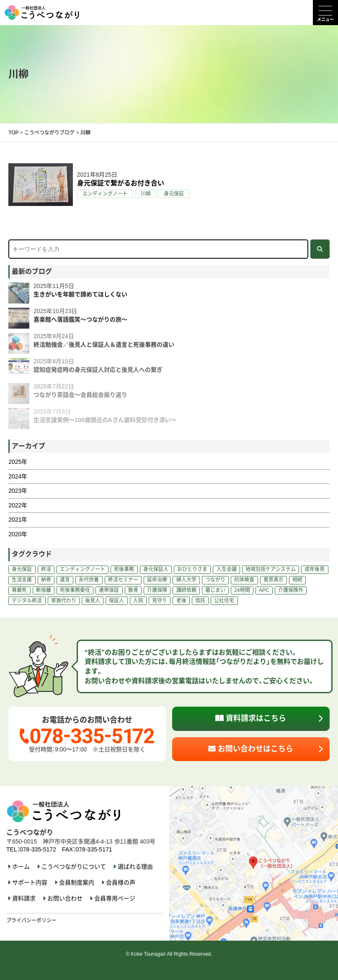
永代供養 (89, 580)
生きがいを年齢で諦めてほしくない (80, 294)
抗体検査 (244, 580)
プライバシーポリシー (31, 921)
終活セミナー (123, 580)
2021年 (18, 520)
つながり (215, 580)
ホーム (21, 867)
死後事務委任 (75, 590)
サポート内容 (30, 882)
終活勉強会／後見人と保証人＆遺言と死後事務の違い (104, 345)
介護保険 (157, 590)
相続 (297, 580)
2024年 (18, 476)
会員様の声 (121, 882)
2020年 (18, 534)
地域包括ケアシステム (271, 569)
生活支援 (22, 580)
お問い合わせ (65, 898)
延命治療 (157, 580)
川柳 (146, 194)
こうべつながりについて (74, 867)
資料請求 (24, 898)
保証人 (116, 601)
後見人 (93, 601)
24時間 (242, 590)
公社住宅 (224, 601)
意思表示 (273, 580)
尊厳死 (19, 590)
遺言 (65, 580)
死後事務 (124, 569)
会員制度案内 (77, 882)
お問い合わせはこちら (251, 749)
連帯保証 (109, 590)
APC (264, 590)
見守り (160, 601)
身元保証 (174, 194)
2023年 (18, 491)
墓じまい (215, 590)
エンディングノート (105, 194)
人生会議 (227, 569)
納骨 (46, 580)
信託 (200, 601)
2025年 (18, 462)
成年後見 (315, 569)
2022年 (18, 505)
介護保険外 (291, 590)
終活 (46, 569)
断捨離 (44, 590)
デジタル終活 (27, 601)
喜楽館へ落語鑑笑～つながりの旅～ (80, 319)
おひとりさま (192, 569)
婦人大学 (186, 580)
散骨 (133, 590)
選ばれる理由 (135, 867)
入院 (138, 601)
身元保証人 (156, 569)
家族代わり (64, 601)
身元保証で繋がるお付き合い (121, 183)
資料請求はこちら (251, 718)
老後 (181, 601)
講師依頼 (186, 590)
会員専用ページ (115, 898)
